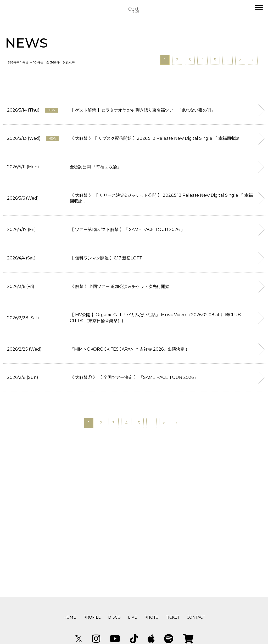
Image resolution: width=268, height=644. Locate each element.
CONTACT (196, 617)
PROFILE (92, 617)
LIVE (132, 617)
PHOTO (151, 617)
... (228, 60)
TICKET (173, 617)
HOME (70, 617)
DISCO (114, 617)
